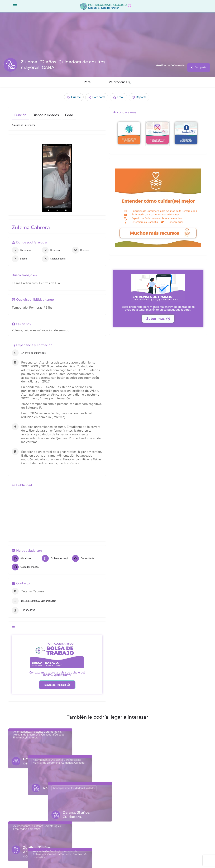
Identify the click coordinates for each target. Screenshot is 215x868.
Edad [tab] (69, 115)
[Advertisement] (57, 514)
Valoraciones (120, 82)
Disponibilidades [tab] (46, 115)
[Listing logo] (10, 65)
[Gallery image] (57, 178)
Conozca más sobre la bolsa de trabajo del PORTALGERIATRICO (57, 674)
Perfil (88, 82)
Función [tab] (20, 115)
